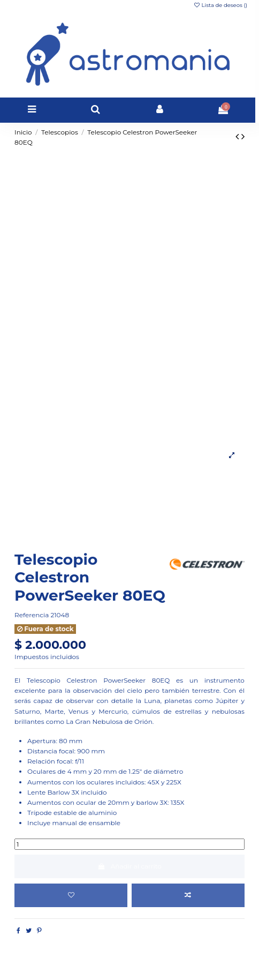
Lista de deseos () (220, 5)
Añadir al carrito (129, 866)
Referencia (32, 615)
